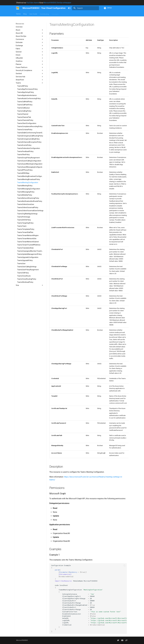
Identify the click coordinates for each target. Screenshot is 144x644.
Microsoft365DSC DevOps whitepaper (57, 3)
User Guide (33, 14)
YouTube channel (33, 3)
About (74, 14)
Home (18, 14)
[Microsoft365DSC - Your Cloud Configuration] (18, 8)
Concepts (55, 14)
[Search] (86, 8)
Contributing (44, 14)
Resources (65, 14)
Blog (25, 14)
